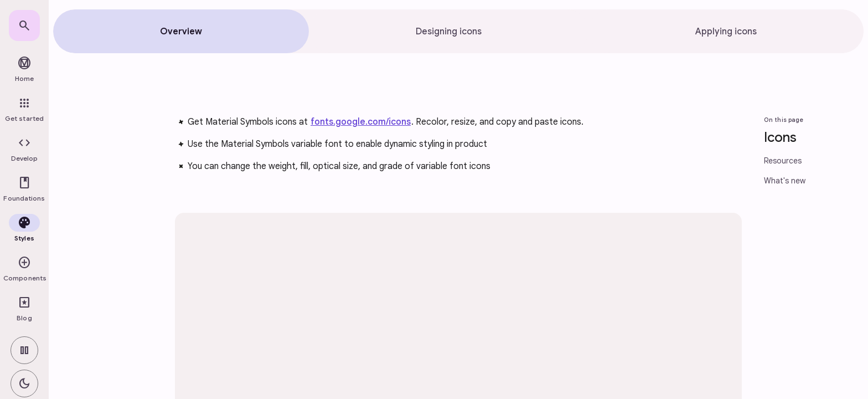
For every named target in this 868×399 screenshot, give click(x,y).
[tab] (181, 31)
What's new (785, 181)
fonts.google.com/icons (361, 122)
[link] (24, 25)
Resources (783, 161)
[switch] (24, 350)
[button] (24, 150)
